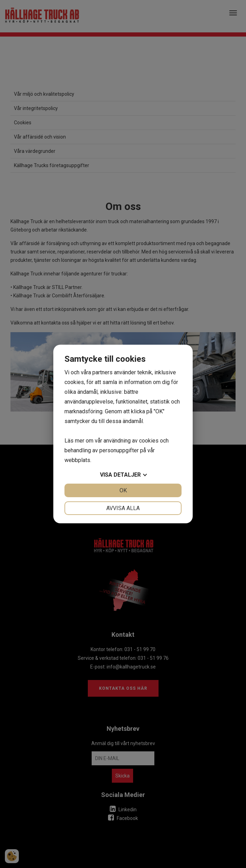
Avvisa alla (123, 508)
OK (123, 490)
